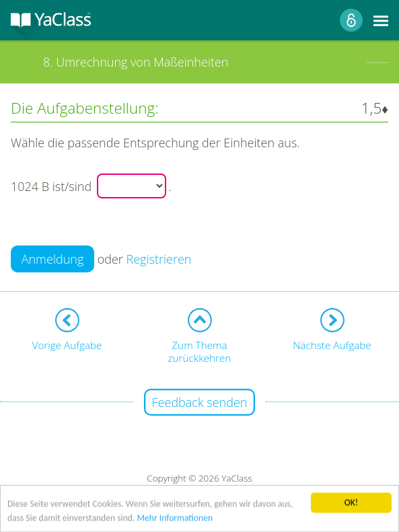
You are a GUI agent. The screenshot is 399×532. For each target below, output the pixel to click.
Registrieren (159, 259)
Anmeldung (53, 259)
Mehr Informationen (175, 520)
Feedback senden (200, 402)
